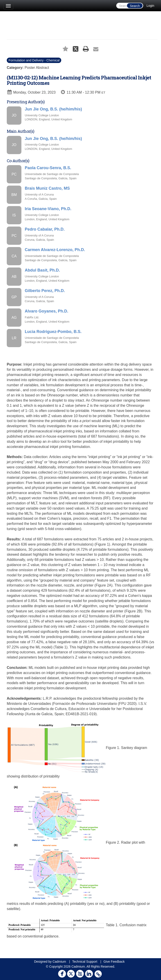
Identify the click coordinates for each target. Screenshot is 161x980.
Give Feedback (114, 962)
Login (150, 6)
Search (135, 6)
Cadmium (59, 962)
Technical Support (85, 962)
